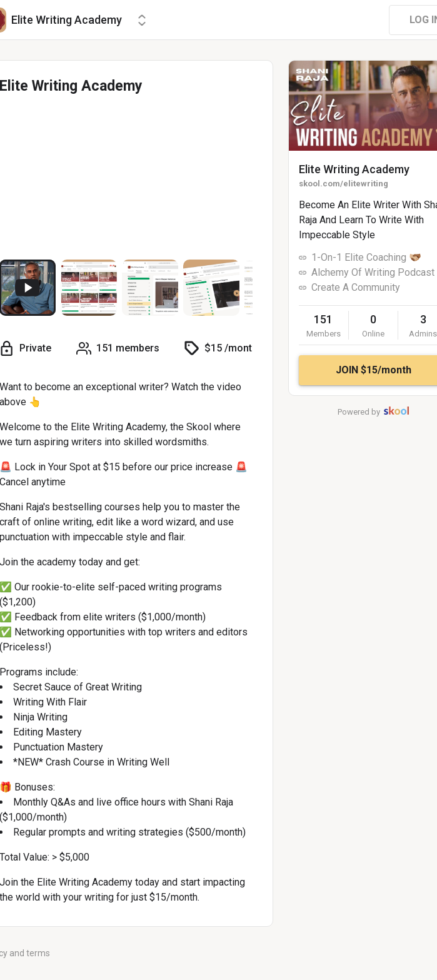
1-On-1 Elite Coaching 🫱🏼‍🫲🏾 (366, 257)
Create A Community (356, 287)
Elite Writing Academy (354, 169)
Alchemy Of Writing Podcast (373, 272)
